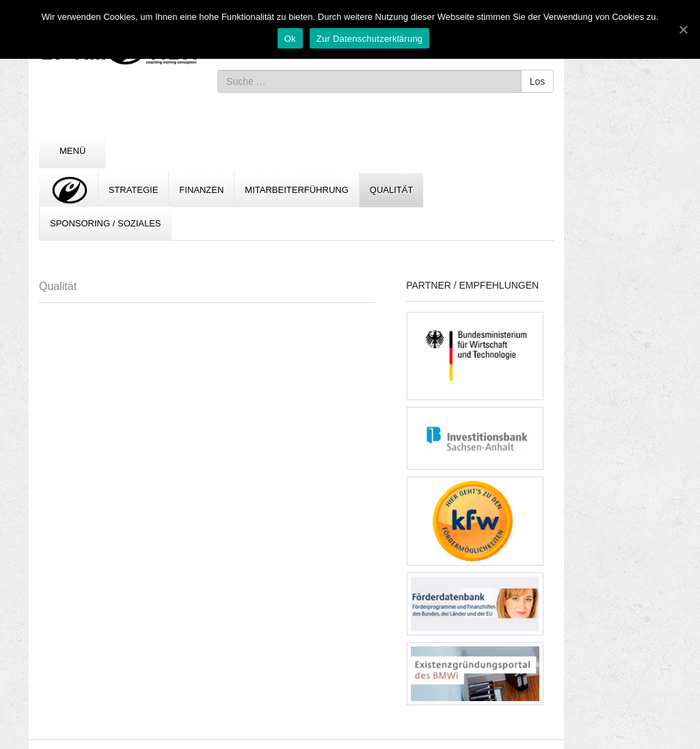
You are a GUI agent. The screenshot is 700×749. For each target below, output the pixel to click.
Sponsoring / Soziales (106, 223)
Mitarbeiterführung (296, 190)
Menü (72, 151)
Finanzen (201, 190)
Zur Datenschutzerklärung (370, 39)
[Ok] (683, 29)
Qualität (392, 190)
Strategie (134, 190)
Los (538, 81)
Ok (290, 39)
